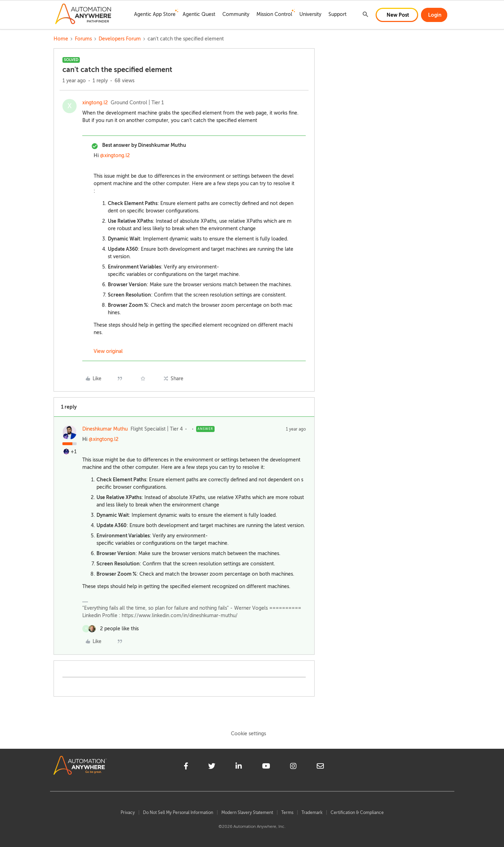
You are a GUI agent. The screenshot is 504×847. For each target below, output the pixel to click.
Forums (83, 39)
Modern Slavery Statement (247, 813)
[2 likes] (110, 629)
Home (61, 39)
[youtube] (266, 767)
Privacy (128, 813)
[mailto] (320, 767)
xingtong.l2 (95, 103)
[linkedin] (239, 767)
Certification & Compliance (357, 813)
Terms (287, 813)
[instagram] (293, 767)
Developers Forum (120, 39)
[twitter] (212, 767)
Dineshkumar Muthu (105, 429)
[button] (397, 15)
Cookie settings (248, 734)
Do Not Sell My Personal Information (178, 813)
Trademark (312, 813)
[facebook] (186, 767)
